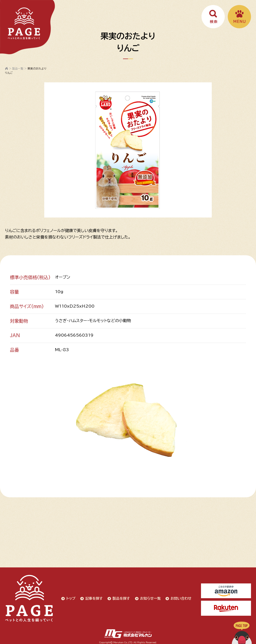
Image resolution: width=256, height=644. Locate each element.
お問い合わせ (180, 597)
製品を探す (120, 597)
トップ (70, 597)
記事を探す (93, 597)
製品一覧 (18, 68)
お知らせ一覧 (150, 597)
